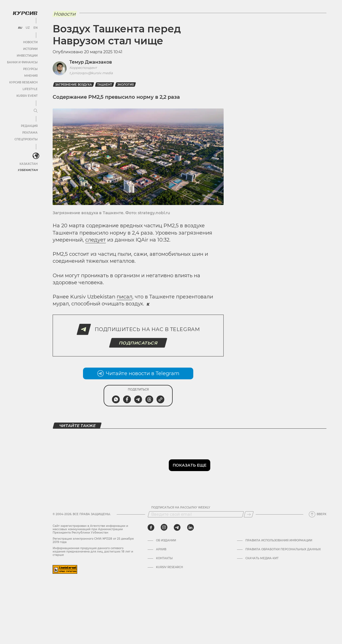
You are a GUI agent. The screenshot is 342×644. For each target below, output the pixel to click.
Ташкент (105, 85)
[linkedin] (190, 527)
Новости (30, 42)
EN (36, 28)
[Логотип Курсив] (25, 13)
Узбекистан (28, 170)
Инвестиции (27, 56)
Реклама (30, 133)
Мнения (31, 76)
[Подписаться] (249, 514)
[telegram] (177, 527)
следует (96, 240)
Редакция (29, 126)
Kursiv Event (27, 96)
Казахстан (29, 164)
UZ (28, 28)
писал (124, 297)
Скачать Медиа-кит (262, 558)
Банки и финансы (22, 62)
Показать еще (190, 465)
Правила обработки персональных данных (283, 549)
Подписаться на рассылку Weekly (181, 508)
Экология (125, 85)
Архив (161, 549)
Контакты (164, 558)
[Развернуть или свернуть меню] (36, 111)
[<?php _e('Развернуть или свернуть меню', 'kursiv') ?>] (36, 156)
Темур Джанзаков (91, 62)
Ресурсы (30, 69)
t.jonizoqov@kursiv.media (91, 73)
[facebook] (151, 527)
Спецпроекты (26, 139)
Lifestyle (30, 89)
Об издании (166, 541)
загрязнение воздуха (74, 85)
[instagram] (164, 527)
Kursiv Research (169, 567)
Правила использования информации (279, 541)
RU (20, 28)
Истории (30, 49)
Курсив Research (23, 82)
